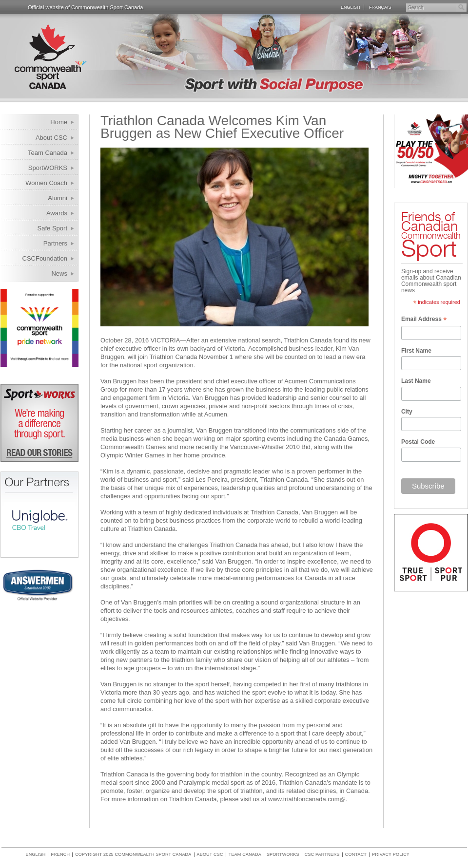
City (407, 412)
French (60, 855)
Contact (356, 855)
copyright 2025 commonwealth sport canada (133, 855)
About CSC (51, 138)
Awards (57, 213)
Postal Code (418, 442)
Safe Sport (52, 228)
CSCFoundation (45, 258)
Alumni (58, 198)
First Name (416, 351)
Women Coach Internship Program (40, 184)
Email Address (424, 320)
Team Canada (48, 153)
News (59, 274)
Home (59, 122)
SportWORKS (48, 168)
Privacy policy (391, 855)
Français (380, 7)
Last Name (416, 381)
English (351, 7)
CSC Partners (322, 855)
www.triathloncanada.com (304, 799)
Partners (55, 243)
